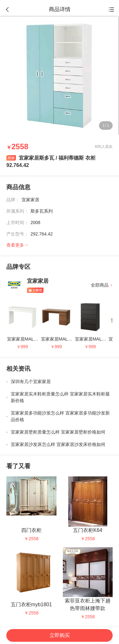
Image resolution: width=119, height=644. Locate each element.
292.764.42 (42, 234)
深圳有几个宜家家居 (31, 382)
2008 (35, 222)
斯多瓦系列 (42, 211)
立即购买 (60, 635)
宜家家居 (30, 200)
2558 (33, 539)
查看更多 (15, 245)
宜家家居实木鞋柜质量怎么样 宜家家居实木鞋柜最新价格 (60, 397)
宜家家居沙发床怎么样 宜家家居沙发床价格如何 (58, 444)
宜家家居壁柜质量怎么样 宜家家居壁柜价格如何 (58, 432)
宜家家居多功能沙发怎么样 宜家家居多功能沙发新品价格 (60, 416)
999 (24, 347)
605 (98, 147)
